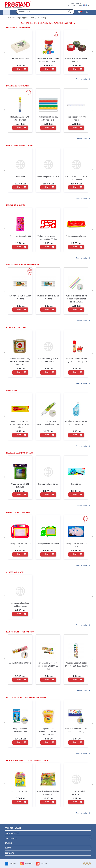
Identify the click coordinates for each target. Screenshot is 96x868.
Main (10, 18)
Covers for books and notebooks (23, 265)
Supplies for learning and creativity (34, 18)
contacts (9, 853)
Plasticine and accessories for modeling (26, 697)
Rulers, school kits (16, 205)
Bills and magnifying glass (19, 453)
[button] (4, 52)
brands (8, 843)
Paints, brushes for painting (20, 632)
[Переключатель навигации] (6, 12)
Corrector (12, 390)
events (8, 848)
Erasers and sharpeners (18, 27)
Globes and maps (15, 572)
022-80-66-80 (76, 4)
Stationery (17, 18)
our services (11, 838)
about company (12, 833)
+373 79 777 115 (75, 6)
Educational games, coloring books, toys (27, 760)
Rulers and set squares (18, 86)
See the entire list (83, 79)
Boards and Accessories (18, 512)
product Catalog (13, 828)
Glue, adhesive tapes (16, 327)
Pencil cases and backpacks (20, 145)
